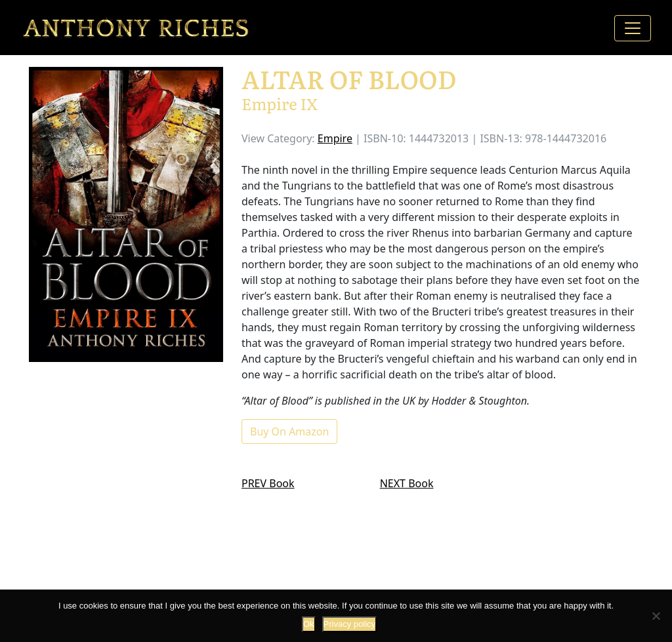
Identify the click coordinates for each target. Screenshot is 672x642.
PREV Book (268, 483)
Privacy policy (349, 624)
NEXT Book (407, 483)
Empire (335, 138)
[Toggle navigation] (633, 28)
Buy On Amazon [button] (289, 431)
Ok (309, 624)
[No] (656, 616)
